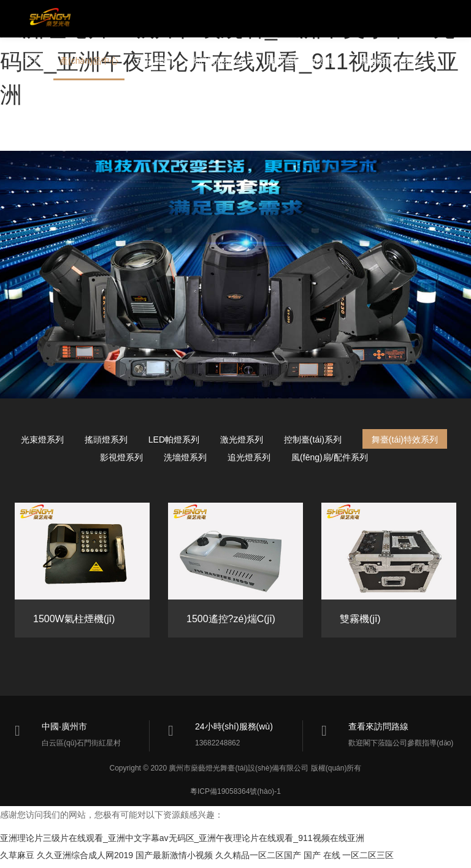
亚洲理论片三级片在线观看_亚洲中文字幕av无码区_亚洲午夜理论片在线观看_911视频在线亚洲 (182, 842)
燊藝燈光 (55, 20)
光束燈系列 (42, 440)
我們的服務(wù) (219, 64)
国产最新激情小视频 (174, 859)
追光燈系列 (249, 457)
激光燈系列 (242, 440)
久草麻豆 (17, 859)
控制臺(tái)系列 (313, 440)
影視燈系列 (121, 457)
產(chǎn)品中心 (89, 64)
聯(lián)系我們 (51, 104)
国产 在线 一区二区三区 (349, 859)
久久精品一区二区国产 (258, 859)
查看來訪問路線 (378, 726)
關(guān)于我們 (389, 64)
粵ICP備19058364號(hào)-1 (235, 796)
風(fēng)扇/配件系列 (329, 457)
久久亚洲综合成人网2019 (85, 859)
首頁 (33, 64)
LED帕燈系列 (174, 440)
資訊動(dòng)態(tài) (304, 64)
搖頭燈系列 (106, 440)
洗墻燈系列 (185, 457)
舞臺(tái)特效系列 (405, 440)
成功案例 (154, 64)
